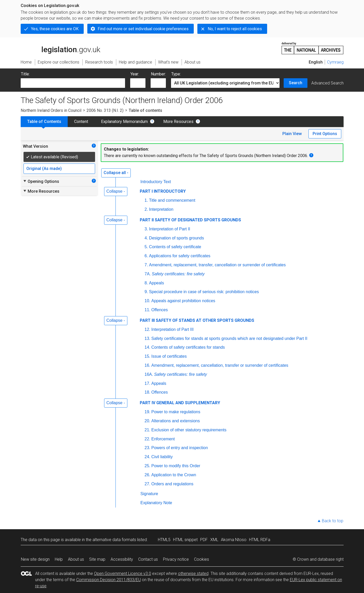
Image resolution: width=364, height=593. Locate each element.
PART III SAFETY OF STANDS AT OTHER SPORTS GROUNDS (197, 320)
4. (146, 238)
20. (148, 421)
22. (148, 439)
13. (148, 338)
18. (148, 392)
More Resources (178, 122)
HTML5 (164, 540)
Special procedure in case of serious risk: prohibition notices (204, 292)
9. (146, 292)
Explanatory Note (156, 503)
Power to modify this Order (176, 466)
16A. (149, 374)
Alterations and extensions (176, 421)
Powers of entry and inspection (180, 448)
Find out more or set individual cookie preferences (143, 29)
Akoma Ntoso (234, 540)
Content (81, 122)
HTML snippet (185, 540)
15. (148, 356)
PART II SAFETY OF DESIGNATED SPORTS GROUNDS (190, 220)
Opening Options (41, 181)
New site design (35, 559)
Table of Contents (44, 122)
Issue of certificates (169, 356)
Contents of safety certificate (175, 247)
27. (148, 484)
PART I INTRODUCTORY (163, 191)
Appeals (157, 283)
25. (148, 466)
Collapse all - (116, 173)
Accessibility (122, 559)
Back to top (333, 521)
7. (146, 265)
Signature (149, 494)
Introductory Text (156, 182)
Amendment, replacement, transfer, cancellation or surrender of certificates (217, 265)
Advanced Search (327, 83)
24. (148, 457)
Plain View (292, 134)
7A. (148, 274)
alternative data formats (114, 540)
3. (146, 229)
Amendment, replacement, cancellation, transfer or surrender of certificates (220, 365)
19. (148, 412)
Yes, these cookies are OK (55, 29)
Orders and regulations (172, 484)
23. (148, 448)
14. (148, 347)
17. (148, 383)
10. (148, 301)
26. (148, 475)
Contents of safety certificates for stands (188, 347)
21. (148, 430)
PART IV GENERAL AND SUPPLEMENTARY (180, 403)
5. (146, 247)
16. (148, 365)
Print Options (325, 134)
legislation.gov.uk (60, 48)
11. (148, 310)
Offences (160, 310)
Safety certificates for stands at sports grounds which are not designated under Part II (229, 338)
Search (296, 83)
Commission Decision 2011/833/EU (109, 580)
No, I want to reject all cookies (235, 29)
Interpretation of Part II (170, 229)
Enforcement (163, 439)
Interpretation (161, 209)
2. (146, 209)
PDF (204, 540)
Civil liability (162, 457)
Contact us (148, 559)
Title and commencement (172, 200)
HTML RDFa (260, 540)
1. (146, 200)
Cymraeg (335, 62)
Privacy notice (176, 559)
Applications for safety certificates (180, 256)
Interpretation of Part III (173, 329)
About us (76, 559)
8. (146, 283)
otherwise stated (193, 574)
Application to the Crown (174, 475)
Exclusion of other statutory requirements (189, 430)
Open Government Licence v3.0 (123, 574)
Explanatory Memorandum (124, 122)
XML (214, 540)
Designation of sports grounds (177, 238)
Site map (97, 559)
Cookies (202, 559)
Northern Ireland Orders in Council (51, 110)
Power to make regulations (176, 412)
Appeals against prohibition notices (183, 301)
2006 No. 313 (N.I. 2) (105, 110)
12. (148, 329)
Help (59, 559)
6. (146, 256)
